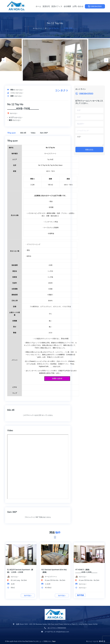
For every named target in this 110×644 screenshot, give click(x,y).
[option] (55, 60)
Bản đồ (23, 133)
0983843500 (96, 6)
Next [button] (106, 60)
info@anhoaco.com (57, 632)
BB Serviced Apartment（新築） (53, 570)
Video (33, 133)
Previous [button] (4, 60)
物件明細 (28, 596)
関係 (55, 533)
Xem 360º (44, 133)
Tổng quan (11, 133)
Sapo (54, 641)
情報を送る (89, 150)
